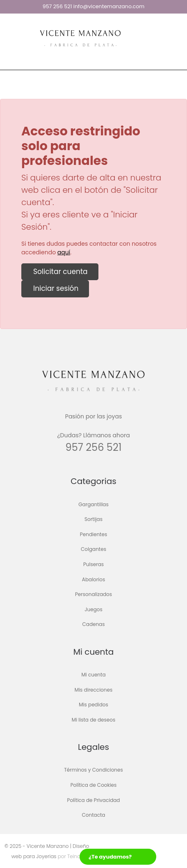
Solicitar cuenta (60, 272)
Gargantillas (93, 504)
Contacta (94, 815)
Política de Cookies (94, 785)
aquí (64, 252)
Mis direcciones (93, 690)
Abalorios (93, 579)
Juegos (93, 609)
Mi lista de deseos (93, 720)
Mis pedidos (93, 705)
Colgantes (93, 549)
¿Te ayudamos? (110, 857)
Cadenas (94, 625)
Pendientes (93, 534)
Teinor (74, 856)
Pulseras (93, 564)
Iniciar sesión (55, 288)
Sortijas (93, 520)
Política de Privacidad (93, 800)
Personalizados (93, 595)
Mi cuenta (93, 675)
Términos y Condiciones (93, 770)
